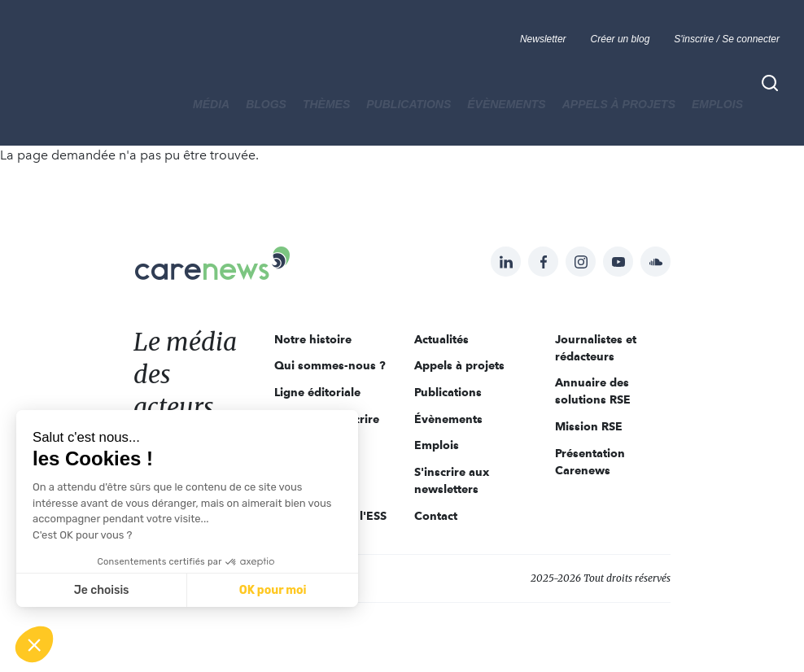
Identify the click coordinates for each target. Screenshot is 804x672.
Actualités (441, 339)
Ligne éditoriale (317, 392)
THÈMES (326, 104)
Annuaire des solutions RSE (593, 391)
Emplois (717, 104)
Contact (436, 516)
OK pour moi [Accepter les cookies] (273, 590)
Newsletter (543, 39)
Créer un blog (620, 39)
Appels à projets (619, 104)
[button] (34, 644)
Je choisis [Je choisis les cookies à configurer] (102, 590)
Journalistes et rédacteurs (596, 348)
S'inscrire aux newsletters (452, 480)
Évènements (506, 104)
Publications (409, 104)
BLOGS (266, 104)
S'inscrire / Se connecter (727, 39)
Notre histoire (313, 339)
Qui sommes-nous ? (330, 365)
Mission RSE (589, 426)
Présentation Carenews (590, 462)
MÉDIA (211, 104)
